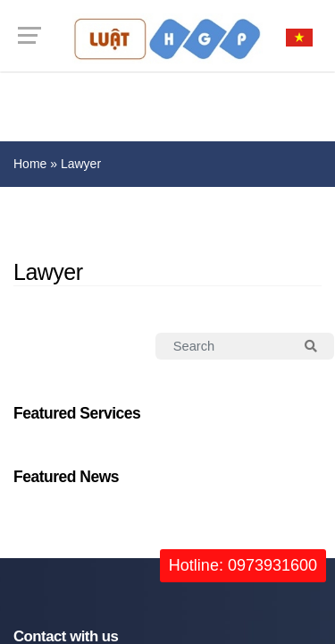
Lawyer (81, 164)
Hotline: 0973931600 (243, 565)
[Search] (223, 346)
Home (30, 164)
